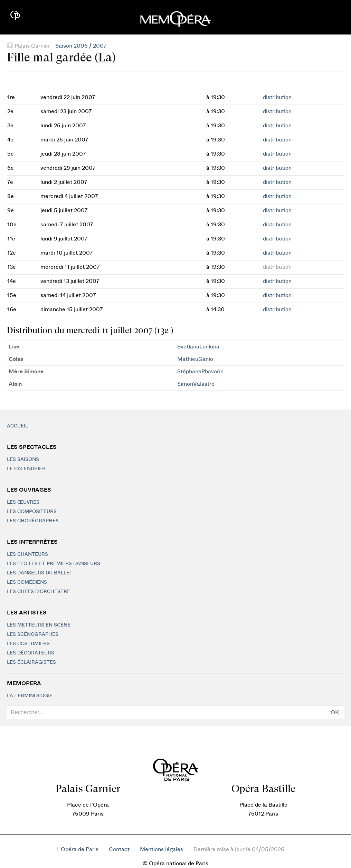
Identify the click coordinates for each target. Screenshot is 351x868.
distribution (277, 97)
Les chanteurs (27, 554)
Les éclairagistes (31, 662)
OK (335, 712)
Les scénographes (33, 634)
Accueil (17, 426)
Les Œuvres (23, 502)
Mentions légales (162, 849)
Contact (119, 849)
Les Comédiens (27, 582)
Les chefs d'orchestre (39, 592)
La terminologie (30, 696)
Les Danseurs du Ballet (40, 573)
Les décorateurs (31, 653)
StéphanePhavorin (200, 372)
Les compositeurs (32, 512)
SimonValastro (196, 384)
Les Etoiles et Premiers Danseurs (54, 564)
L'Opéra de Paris (77, 849)
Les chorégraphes (33, 521)
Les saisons (23, 460)
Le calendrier (26, 469)
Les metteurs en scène (39, 625)
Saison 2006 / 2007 (81, 46)
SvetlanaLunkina (198, 347)
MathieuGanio (195, 359)
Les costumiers (28, 644)
